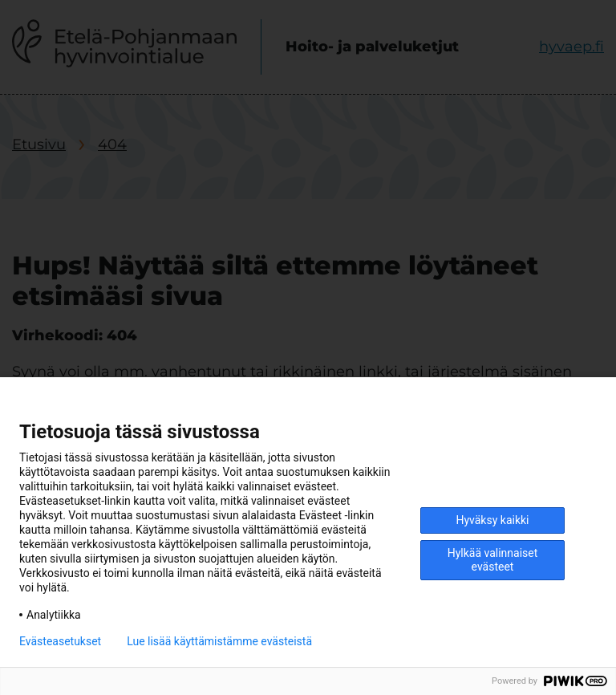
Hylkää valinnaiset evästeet (493, 560)
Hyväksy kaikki (492, 520)
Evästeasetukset (60, 641)
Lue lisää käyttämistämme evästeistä (219, 641)
